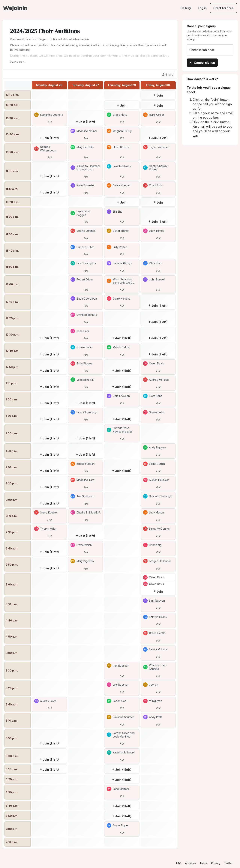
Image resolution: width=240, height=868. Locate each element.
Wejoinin (15, 8)
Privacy (216, 863)
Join (158, 95)
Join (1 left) (85, 122)
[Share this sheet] (168, 75)
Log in (202, 8)
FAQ (179, 863)
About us (190, 863)
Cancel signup (202, 63)
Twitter (228, 863)
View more (18, 62)
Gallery (186, 8)
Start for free (223, 8)
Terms (204, 863)
